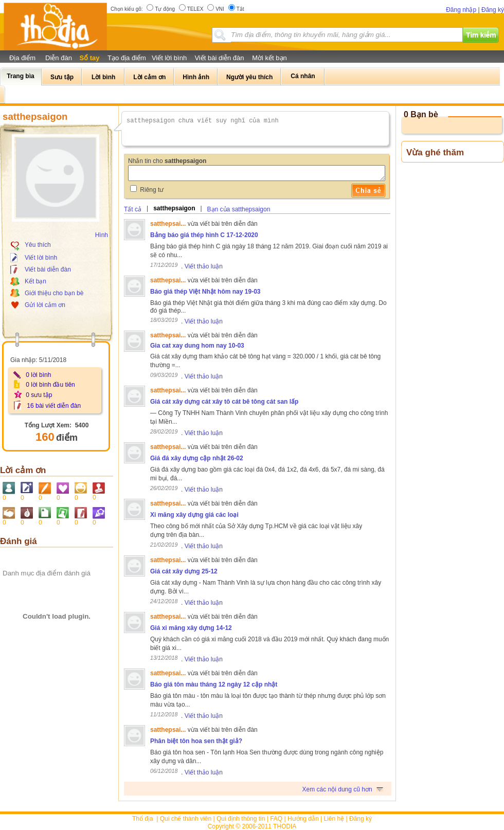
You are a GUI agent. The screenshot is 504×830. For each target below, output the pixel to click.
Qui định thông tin (241, 819)
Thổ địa (143, 819)
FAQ (276, 819)
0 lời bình (38, 375)
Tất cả (133, 209)
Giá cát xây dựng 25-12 (184, 571)
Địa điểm (22, 58)
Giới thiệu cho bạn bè (54, 293)
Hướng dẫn (303, 819)
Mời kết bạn (269, 58)
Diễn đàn (59, 58)
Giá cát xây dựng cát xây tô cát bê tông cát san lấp (224, 402)
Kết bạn (35, 281)
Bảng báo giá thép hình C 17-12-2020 (204, 235)
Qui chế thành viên (186, 819)
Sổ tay (89, 58)
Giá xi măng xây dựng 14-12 (191, 628)
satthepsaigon (174, 208)
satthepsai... (168, 224)
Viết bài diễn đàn (219, 58)
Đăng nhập (461, 10)
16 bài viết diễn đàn (54, 406)
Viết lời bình (169, 58)
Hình (102, 235)
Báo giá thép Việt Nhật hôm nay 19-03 (205, 292)
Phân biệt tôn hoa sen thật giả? (196, 741)
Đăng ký (493, 10)
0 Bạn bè (421, 114)
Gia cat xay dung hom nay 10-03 (197, 346)
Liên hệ (334, 819)
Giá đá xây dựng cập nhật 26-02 (197, 458)
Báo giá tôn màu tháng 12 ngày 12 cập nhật (214, 684)
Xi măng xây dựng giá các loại (194, 515)
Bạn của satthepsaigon (239, 209)
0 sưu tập (39, 395)
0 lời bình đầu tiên (50, 385)
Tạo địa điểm (127, 58)
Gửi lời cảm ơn (45, 305)
